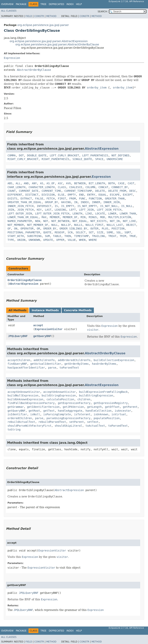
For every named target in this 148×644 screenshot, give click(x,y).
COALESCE (76, 187)
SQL (119, 232)
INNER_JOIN (111, 202)
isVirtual (119, 414)
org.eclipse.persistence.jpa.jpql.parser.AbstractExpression (49, 41)
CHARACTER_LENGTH (42, 187)
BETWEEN (80, 183)
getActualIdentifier (46, 364)
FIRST (62, 199)
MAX (44, 217)
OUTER (94, 229)
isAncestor (123, 411)
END (81, 195)
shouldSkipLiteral (68, 426)
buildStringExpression (59, 395)
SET (91, 232)
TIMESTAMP (82, 236)
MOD (103, 217)
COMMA (12, 155)
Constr (39, 16)
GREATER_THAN (115, 199)
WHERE (93, 240)
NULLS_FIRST (95, 225)
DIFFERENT (15, 195)
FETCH (50, 199)
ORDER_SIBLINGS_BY (73, 229)
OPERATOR (27, 229)
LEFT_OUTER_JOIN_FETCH (52, 214)
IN (76, 202)
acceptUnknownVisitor (24, 392)
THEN (68, 236)
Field (29, 16)
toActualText (95, 426)
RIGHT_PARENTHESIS (55, 159)
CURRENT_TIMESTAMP (78, 191)
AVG (69, 183)
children (84, 399)
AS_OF (50, 183)
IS (56, 206)
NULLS (78, 225)
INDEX (85, 202)
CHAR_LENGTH (16, 187)
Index (70, 4)
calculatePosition (60, 399)
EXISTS (12, 199)
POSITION (118, 229)
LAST (48, 210)
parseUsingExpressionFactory (68, 418)
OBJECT (131, 225)
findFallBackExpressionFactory (31, 403)
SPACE (99, 159)
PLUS (105, 229)
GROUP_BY (51, 202)
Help (79, 4)
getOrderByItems (77, 364)
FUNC (82, 199)
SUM (47, 236)
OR (38, 229)
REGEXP (59, 232)
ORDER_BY (50, 229)
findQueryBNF (17, 364)
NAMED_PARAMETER (20, 221)
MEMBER (55, 217)
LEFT (72, 210)
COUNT (12, 191)
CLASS (62, 187)
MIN (83, 217)
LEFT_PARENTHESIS (95, 155)
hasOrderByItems (104, 364)
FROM (72, 199)
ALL (18, 183)
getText (49, 411)
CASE (121, 183)
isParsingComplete (57, 414)
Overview (7, 4)
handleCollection (99, 411)
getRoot (34, 411)
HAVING (66, 202)
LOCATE (100, 214)
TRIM (123, 236)
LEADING (60, 210)
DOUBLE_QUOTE (37, 155)
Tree (43, 4)
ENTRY (91, 195)
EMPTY (72, 195)
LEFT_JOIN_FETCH (109, 210)
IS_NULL (127, 206)
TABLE (57, 236)
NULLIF (66, 225)
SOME (110, 232)
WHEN (82, 240)
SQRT (128, 232)
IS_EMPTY (68, 206)
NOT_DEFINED (120, 155)
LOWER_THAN (128, 214)
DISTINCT (32, 195)
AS (42, 183)
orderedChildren (20, 418)
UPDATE (48, 240)
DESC (133, 191)
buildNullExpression (23, 395)
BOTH (112, 183)
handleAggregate (70, 411)
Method (51, 16)
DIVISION (48, 195)
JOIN (11, 210)
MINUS (93, 217)
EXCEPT (128, 195)
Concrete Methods (78, 310)
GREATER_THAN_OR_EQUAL (25, 202)
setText (93, 422)
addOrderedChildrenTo (74, 360)
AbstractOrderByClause (34, 70)
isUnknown (101, 414)
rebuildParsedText (52, 422)
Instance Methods (45, 310)
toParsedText (69, 368)
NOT (46, 221)
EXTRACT (26, 199)
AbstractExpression (102, 149)
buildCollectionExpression (114, 360)
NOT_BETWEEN (60, 221)
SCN (70, 232)
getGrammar (16, 407)
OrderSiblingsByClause (25, 280)
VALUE (72, 240)
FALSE (39, 199)
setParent (77, 422)
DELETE (100, 191)
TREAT (112, 236)
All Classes (9, 11)
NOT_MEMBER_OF (38, 225)
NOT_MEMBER (16, 225)
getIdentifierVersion (43, 407)
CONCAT (103, 187)
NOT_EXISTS (98, 221)
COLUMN (90, 187)
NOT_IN (115, 221)
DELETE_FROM (117, 191)
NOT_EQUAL (80, 221)
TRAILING (98, 236)
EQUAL (103, 195)
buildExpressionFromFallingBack (103, 392)
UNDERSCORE (115, 159)
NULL (55, 225)
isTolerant (82, 414)
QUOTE (47, 232)
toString (14, 430)
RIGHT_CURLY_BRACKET (23, 159)
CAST (131, 183)
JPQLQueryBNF (18, 336)
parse (52, 368)
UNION (21, 240)
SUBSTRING (34, 236)
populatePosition (107, 418)
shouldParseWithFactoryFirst (29, 426)
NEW (37, 221)
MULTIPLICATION (120, 217)
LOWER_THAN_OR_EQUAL (23, 217)
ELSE (61, 195)
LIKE (89, 214)
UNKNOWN (34, 240)
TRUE (133, 236)
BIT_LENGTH (97, 183)
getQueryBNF (42, 336)
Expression (12, 58)
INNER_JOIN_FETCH (21, 206)
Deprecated (56, 4)
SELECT (81, 232)
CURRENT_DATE (29, 191)
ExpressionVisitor (49, 329)
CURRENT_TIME (51, 191)
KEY (39, 210)
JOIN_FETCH (25, 210)
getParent (130, 407)
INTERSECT (44, 206)
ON (16, 229)
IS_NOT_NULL (109, 206)
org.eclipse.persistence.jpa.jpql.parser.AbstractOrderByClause (57, 44)
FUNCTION (95, 199)
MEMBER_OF (70, 217)
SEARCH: (103, 12)
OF (9, 229)
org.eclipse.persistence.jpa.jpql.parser (43, 25)
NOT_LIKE (129, 221)
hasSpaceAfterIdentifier (26, 368)
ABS (10, 183)
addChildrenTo (44, 360)
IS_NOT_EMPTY (87, 206)
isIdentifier (17, 414)
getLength (94, 407)
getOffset (112, 407)
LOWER (112, 214)
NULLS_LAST (115, 225)
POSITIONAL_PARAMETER (24, 232)
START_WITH (16, 236)
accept (38, 325)
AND (26, 183)
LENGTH (77, 214)
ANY (34, 183)
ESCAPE (115, 195)
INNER (96, 202)
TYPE (11, 240)
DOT (21, 155)
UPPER (60, 240)
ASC (60, 183)
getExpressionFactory (74, 403)
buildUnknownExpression (25, 399)
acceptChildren (19, 360)
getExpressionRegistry (111, 403)
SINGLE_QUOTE (82, 159)
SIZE (100, 232)
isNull (35, 414)
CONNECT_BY (119, 187)
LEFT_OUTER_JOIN (20, 214)
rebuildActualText (21, 422)
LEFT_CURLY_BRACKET (64, 155)
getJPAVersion (73, 407)
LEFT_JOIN (86, 210)
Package (21, 4)
